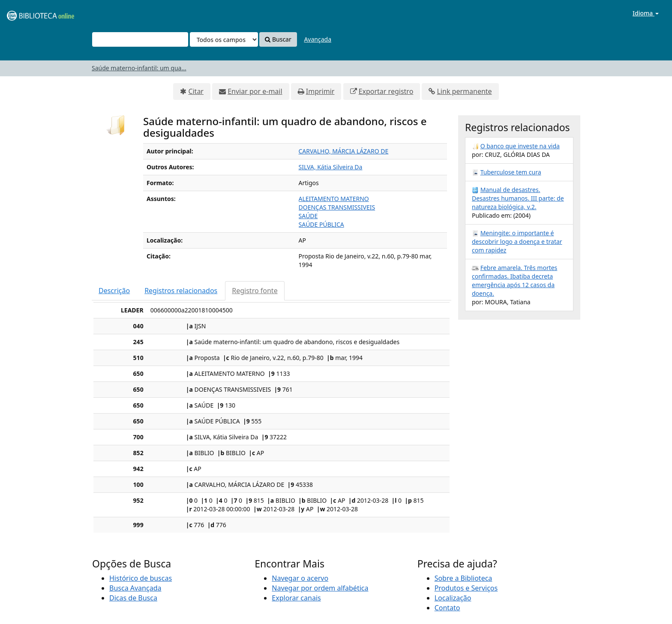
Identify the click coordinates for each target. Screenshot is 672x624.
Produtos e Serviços (466, 588)
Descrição (114, 291)
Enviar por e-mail (255, 91)
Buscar (278, 39)
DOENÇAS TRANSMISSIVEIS (337, 207)
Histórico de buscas (141, 578)
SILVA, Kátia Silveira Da (331, 167)
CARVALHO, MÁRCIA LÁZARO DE (344, 151)
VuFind (27, 13)
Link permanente (464, 91)
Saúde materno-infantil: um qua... (139, 68)
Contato (447, 608)
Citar (196, 91)
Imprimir (320, 91)
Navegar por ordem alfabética (320, 588)
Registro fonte (255, 291)
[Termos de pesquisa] (140, 39)
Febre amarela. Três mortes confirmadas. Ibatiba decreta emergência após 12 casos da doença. (514, 280)
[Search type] (224, 39)
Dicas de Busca (133, 598)
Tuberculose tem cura (511, 172)
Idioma (646, 13)
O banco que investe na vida (520, 146)
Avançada (318, 39)
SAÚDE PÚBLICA (321, 224)
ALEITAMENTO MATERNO (334, 199)
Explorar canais (296, 598)
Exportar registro (386, 91)
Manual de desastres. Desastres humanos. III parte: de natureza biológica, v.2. (518, 198)
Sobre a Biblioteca (463, 578)
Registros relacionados (181, 291)
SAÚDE (308, 216)
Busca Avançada (135, 588)
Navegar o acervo (300, 578)
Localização (453, 598)
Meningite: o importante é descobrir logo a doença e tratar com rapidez (517, 241)
